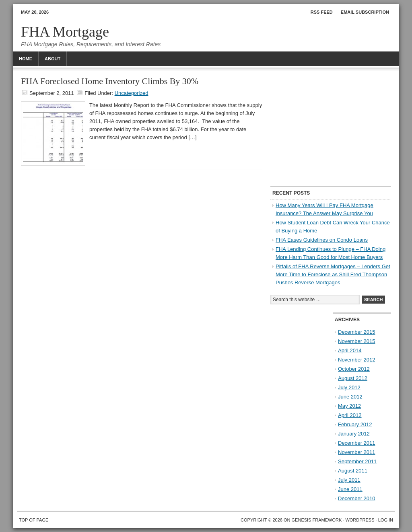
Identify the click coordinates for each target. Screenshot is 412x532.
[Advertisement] (331, 127)
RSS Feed (322, 12)
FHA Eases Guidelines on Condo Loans (322, 240)
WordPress (360, 520)
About (53, 59)
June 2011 (350, 489)
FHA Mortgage (65, 32)
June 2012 (350, 397)
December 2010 (357, 498)
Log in (386, 520)
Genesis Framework (317, 520)
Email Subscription (365, 12)
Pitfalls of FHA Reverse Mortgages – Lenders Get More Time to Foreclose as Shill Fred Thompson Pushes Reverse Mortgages (333, 274)
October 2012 (354, 369)
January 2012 (354, 434)
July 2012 (349, 387)
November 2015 (357, 341)
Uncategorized (132, 93)
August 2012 (353, 378)
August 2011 (353, 471)
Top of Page (34, 520)
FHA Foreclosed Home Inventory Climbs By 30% (110, 81)
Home (26, 59)
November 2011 (357, 452)
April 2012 (350, 415)
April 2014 (350, 350)
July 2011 (349, 480)
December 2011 (357, 443)
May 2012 (349, 406)
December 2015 (357, 332)
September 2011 (357, 461)
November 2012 (357, 360)
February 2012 (355, 424)
